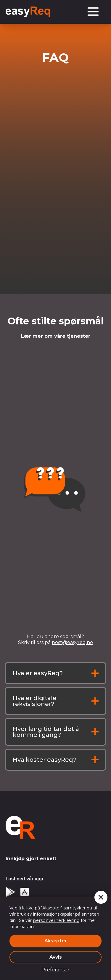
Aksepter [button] (55, 941)
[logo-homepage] (20, 827)
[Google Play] (10, 892)
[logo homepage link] (28, 12)
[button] (101, 897)
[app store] (25, 892)
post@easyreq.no (72, 642)
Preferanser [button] (55, 970)
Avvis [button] (55, 957)
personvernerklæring (56, 920)
